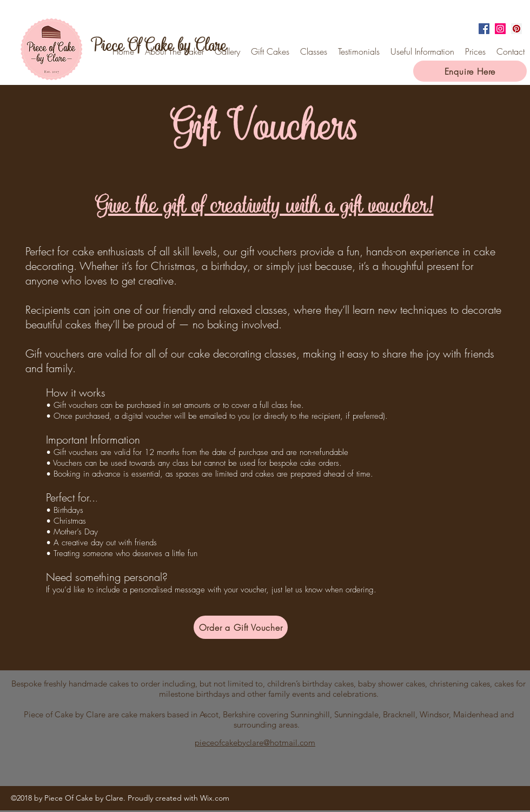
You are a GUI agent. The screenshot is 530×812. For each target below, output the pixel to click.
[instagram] (500, 29)
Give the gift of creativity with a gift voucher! (265, 205)
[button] (422, 51)
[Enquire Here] (470, 71)
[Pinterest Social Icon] (516, 29)
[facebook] (484, 29)
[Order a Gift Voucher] (241, 627)
